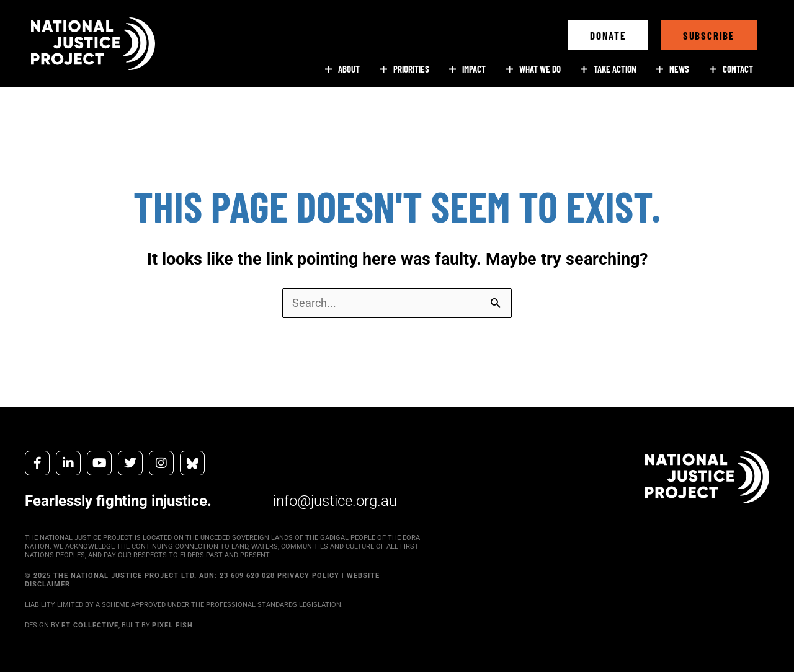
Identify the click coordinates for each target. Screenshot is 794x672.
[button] (608, 35)
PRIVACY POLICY (308, 576)
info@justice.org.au (335, 501)
